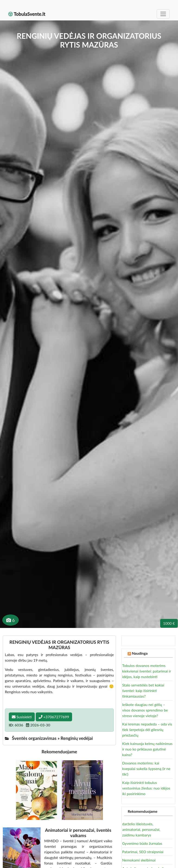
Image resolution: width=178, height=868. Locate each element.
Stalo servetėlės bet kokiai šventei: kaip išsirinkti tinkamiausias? (143, 691)
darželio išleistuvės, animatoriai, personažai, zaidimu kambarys (141, 829)
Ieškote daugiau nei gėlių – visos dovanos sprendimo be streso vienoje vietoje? (145, 710)
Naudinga (140, 653)
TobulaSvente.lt (27, 14)
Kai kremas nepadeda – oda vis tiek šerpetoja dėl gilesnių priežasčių (147, 730)
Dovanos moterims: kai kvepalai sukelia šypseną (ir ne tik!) (146, 769)
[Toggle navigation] (163, 14)
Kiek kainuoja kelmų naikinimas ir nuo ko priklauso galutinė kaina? (147, 749)
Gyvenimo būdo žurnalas (142, 843)
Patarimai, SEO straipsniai (143, 852)
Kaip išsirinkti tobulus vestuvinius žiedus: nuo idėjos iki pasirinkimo (146, 788)
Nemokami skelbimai (139, 860)
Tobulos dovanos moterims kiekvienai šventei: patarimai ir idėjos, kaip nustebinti (147, 671)
